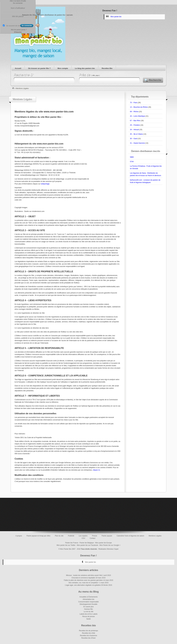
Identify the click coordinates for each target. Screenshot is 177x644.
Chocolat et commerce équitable (83, 578)
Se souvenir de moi (13, 26)
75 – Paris (134, 103)
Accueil (18, 68)
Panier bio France (72, 543)
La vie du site (89, 612)
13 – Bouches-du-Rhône (139, 107)
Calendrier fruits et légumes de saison (130, 536)
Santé (88, 619)
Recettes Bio (107, 68)
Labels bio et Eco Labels (89, 614)
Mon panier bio (116, 17)
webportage (45, 184)
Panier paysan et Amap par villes (38, 536)
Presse (95, 536)
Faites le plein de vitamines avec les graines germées (83, 580)
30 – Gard (134, 139)
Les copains (83, 536)
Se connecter (18, 3)
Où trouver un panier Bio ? (39, 68)
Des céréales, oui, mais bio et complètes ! (84, 583)
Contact (93, 538)
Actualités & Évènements (88, 597)
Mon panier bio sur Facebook (87, 545)
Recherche (155, 80)
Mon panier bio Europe (103, 543)
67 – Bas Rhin (135, 121)
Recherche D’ (24, 75)
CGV (83, 538)
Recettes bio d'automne (88, 636)
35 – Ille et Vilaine (136, 134)
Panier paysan (107, 536)
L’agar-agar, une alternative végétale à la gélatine (83, 585)
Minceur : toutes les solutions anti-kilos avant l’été (84, 575)
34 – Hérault (134, 130)
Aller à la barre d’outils (18, 1)
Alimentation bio (88, 599)
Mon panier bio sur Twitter (66, 545)
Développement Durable (88, 604)
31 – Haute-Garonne (137, 143)
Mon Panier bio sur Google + (110, 545)
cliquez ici (96, 470)
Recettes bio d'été (88, 633)
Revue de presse (89, 616)
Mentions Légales (155, 536)
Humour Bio (88, 609)
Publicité (71, 536)
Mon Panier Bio (66, 549)
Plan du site (59, 536)
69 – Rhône (134, 112)
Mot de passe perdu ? (19, 30)
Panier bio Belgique (87, 543)
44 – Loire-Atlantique (138, 116)
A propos (19, 536)
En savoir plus (88, 607)
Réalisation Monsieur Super (108, 549)
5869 (132, 157)
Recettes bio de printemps (88, 631)
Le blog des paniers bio (85, 68)
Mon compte (63, 68)
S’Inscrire (18, 32)
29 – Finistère (135, 125)
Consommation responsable (88, 602)
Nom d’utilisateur (18, 8)
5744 (132, 162)
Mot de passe (18, 16)
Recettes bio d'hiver (88, 638)
